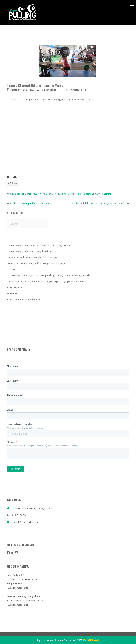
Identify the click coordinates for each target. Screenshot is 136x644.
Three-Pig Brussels (17, 287)
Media (75, 90)
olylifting (62, 194)
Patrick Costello (49, 90)
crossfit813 (33, 194)
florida (43, 194)
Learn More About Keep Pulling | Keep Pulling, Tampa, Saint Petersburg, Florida (48, 275)
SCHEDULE (12, 293)
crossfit (21, 194)
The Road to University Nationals (24, 299)
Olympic (72, 194)
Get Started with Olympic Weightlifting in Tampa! (32, 257)
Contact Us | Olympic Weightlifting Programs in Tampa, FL (37, 263)
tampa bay (92, 194)
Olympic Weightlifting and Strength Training (30, 251)
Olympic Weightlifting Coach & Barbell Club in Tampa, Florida (38, 245)
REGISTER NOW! (91, 640)
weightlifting (105, 194)
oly (55, 194)
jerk (50, 194)
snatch (81, 194)
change (11, 269)
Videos (83, 90)
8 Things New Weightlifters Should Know (31, 203)
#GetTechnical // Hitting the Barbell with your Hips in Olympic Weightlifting (46, 281)
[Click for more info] (17, 588)
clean (13, 194)
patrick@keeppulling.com (26, 522)
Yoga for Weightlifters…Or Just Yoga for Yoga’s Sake (98, 203)
